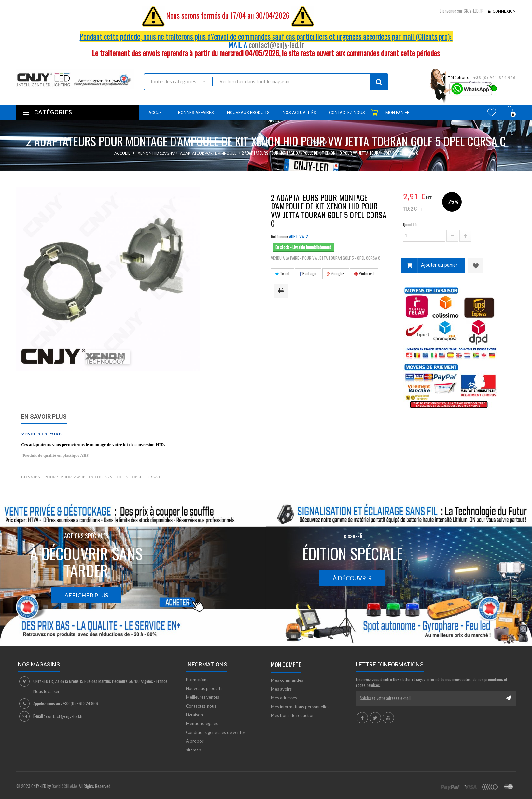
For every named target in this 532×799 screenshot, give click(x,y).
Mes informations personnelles (300, 707)
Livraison (194, 715)
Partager (308, 273)
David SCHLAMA (64, 786)
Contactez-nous (201, 706)
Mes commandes (287, 680)
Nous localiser (46, 691)
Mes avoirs (281, 689)
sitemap (194, 750)
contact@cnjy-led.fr (276, 45)
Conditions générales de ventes (216, 732)
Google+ (336, 273)
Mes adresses (284, 698)
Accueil (122, 153)
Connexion (504, 11)
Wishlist (492, 112)
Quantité (410, 224)
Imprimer (282, 291)
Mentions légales (202, 723)
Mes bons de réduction (293, 715)
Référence (280, 236)
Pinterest (364, 273)
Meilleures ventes (203, 697)
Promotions (197, 680)
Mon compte (286, 665)
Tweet (282, 273)
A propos (195, 741)
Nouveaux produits (204, 688)
